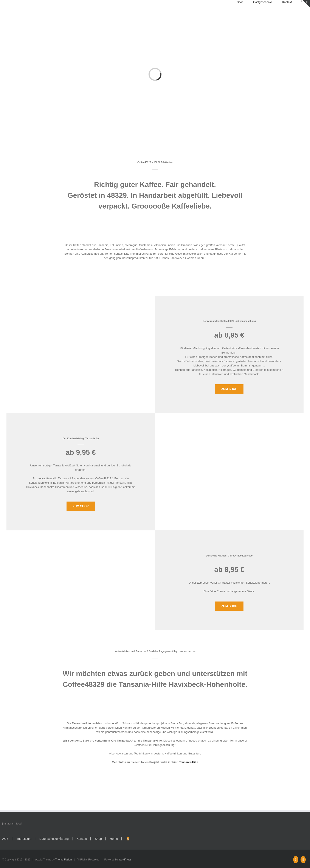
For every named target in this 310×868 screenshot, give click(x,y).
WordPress (125, 860)
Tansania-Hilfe (189, 762)
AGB (5, 839)
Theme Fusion (64, 860)
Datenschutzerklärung (54, 839)
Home (114, 839)
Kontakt (82, 839)
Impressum (24, 839)
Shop (98, 839)
